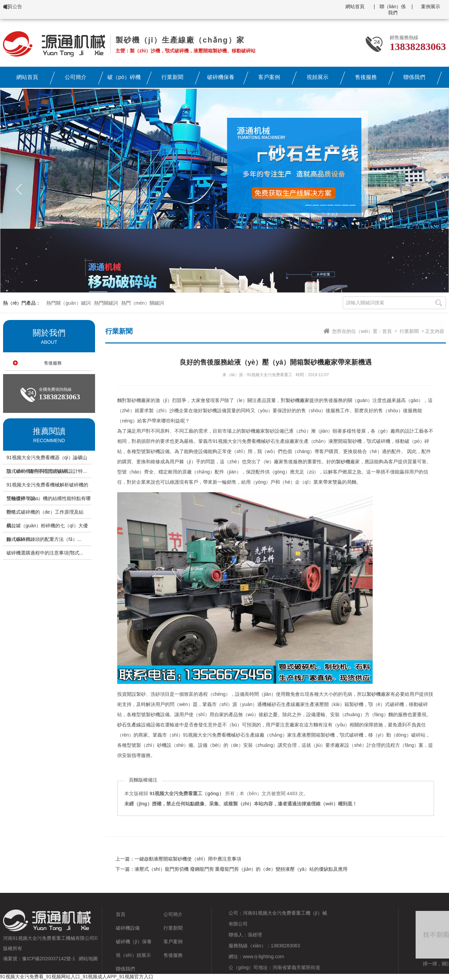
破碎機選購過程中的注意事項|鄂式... (45, 553)
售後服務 (366, 77)
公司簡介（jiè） (76, 79)
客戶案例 (269, 77)
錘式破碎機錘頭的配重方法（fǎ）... (44, 539)
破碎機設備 (128, 928)
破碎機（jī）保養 (134, 942)
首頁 (387, 331)
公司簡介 (173, 914)
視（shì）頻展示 (133, 955)
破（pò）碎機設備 (124, 79)
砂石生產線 (129, 725)
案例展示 (431, 6)
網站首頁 (355, 6)
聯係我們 (414, 77)
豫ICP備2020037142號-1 (49, 959)
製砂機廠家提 (300, 400)
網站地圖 (88, 959)
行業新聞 (172, 77)
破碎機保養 (221, 77)
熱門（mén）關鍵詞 (143, 303)
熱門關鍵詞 (106, 303)
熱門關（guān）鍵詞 (68, 303)
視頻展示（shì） (318, 79)
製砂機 (343, 462)
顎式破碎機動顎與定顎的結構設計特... (47, 471)
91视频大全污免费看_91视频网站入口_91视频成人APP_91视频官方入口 (77, 977)
